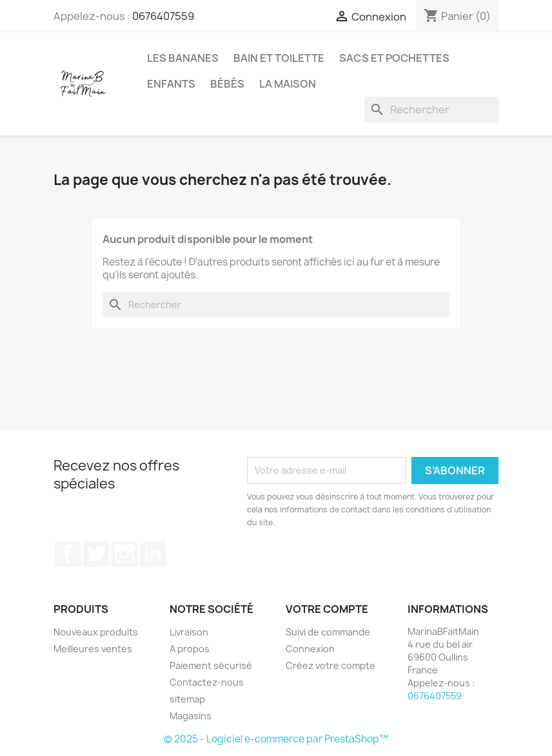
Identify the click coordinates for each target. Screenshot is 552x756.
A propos (190, 649)
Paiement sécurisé (211, 665)
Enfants (171, 84)
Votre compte (327, 609)
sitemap (187, 699)
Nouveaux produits (96, 632)
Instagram (124, 554)
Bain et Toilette (279, 58)
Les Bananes (183, 58)
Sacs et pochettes (394, 58)
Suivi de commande (328, 632)
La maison (288, 84)
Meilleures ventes (93, 649)
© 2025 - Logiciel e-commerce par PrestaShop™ (276, 739)
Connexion (310, 649)
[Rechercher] (431, 110)
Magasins (191, 716)
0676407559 (163, 16)
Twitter (96, 554)
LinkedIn (153, 554)
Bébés (227, 84)
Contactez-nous (207, 682)
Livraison (189, 632)
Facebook (68, 554)
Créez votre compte (330, 665)
